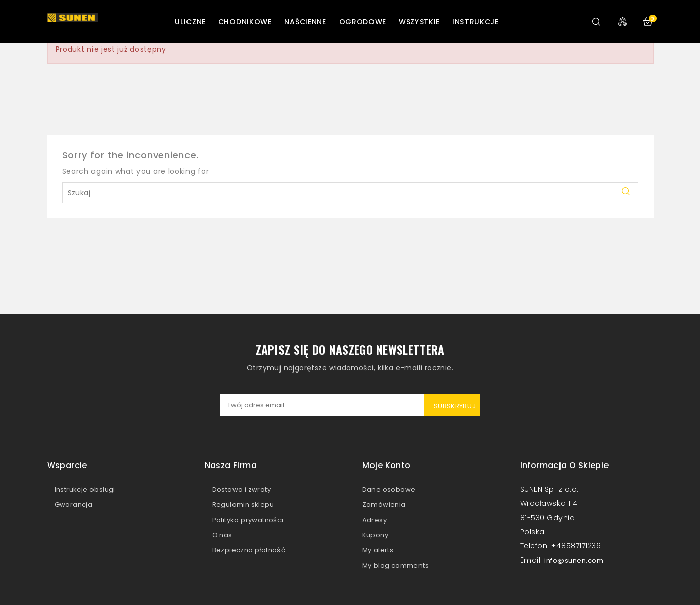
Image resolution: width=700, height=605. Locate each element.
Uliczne (190, 22)
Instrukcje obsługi (85, 490)
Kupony (375, 535)
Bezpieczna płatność (249, 550)
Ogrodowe (363, 22)
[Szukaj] (350, 193)
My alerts (378, 550)
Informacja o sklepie (565, 465)
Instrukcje (476, 22)
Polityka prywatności (248, 520)
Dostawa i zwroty (242, 490)
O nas (222, 535)
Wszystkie (419, 22)
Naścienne (305, 22)
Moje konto (387, 465)
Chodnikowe (245, 22)
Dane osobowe (389, 490)
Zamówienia (384, 505)
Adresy (375, 520)
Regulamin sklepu (243, 505)
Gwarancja (74, 505)
